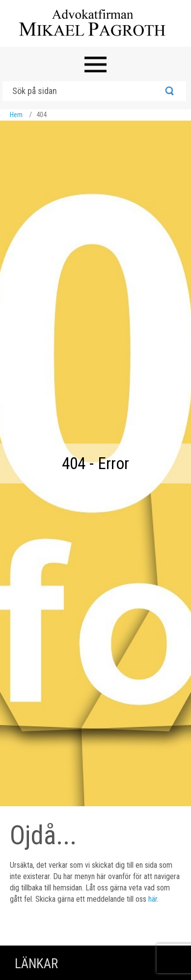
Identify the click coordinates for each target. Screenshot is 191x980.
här (153, 899)
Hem (16, 115)
